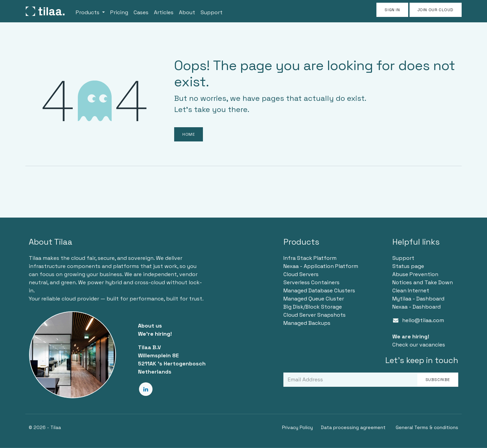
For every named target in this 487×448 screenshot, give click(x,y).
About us (150, 326)
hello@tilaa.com (423, 320)
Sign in (392, 10)
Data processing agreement (353, 427)
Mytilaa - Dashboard (418, 299)
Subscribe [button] (438, 380)
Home (189, 134)
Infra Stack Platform (310, 258)
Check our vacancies (419, 345)
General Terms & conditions (427, 427)
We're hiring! (155, 334)
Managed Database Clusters (319, 290)
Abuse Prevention (415, 274)
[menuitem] (90, 11)
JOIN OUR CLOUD (436, 10)
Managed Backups (307, 323)
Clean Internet (411, 290)
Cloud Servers (301, 274)
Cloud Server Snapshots (315, 315)
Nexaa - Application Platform (321, 266)
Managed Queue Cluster (314, 299)
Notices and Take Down (423, 282)
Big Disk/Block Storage (313, 307)
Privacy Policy (297, 427)
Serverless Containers (311, 282)
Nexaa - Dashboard (416, 307)
